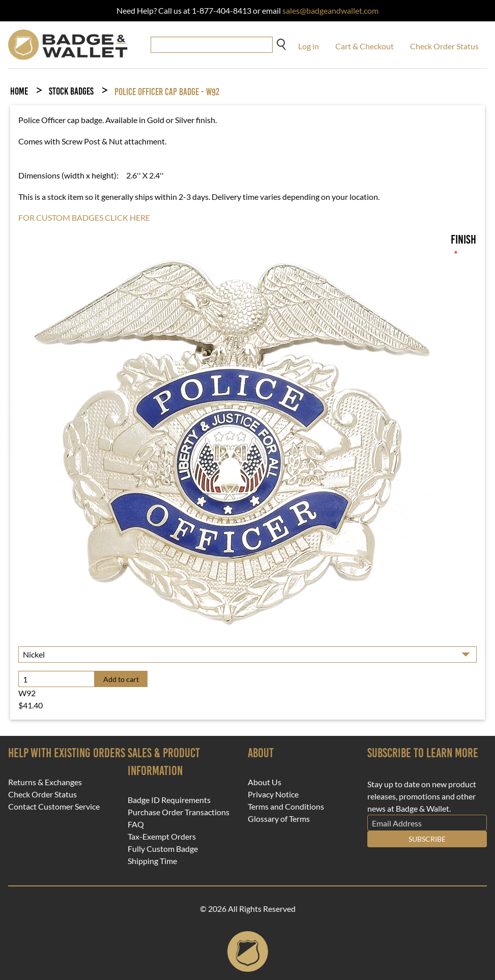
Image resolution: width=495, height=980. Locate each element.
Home (19, 91)
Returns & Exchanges (45, 782)
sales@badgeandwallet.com (330, 10)
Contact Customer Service (54, 807)
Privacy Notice (273, 794)
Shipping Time (152, 861)
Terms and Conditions (286, 807)
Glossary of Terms (279, 819)
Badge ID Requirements (169, 800)
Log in (309, 46)
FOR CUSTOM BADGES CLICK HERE (84, 217)
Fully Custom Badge (163, 849)
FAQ (136, 824)
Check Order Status (444, 46)
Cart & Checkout (365, 46)
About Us (265, 782)
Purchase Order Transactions (179, 812)
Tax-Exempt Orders (162, 837)
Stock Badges (71, 91)
